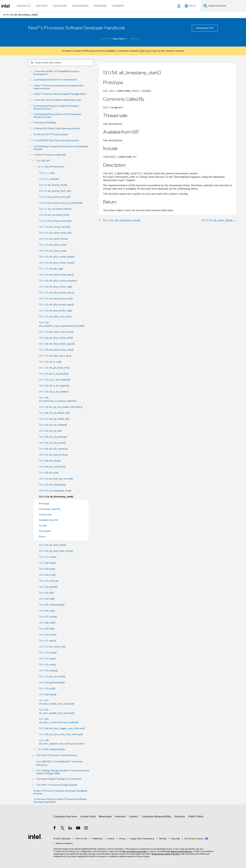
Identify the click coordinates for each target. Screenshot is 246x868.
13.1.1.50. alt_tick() (49, 473)
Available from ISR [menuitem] (48, 520)
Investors (120, 817)
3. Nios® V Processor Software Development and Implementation (58, 87)
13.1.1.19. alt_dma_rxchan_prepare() (58, 281)
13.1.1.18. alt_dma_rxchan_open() (56, 275)
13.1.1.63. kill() (46, 593)
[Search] (205, 6)
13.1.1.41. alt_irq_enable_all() (54, 419)
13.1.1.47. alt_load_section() (53, 455)
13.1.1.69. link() (47, 629)
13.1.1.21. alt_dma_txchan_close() (56, 293)
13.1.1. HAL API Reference (51, 167)
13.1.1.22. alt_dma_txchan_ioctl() (56, 299)
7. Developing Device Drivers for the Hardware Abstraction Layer (57, 116)
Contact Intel (88, 817)
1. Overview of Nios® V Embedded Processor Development (56, 73)
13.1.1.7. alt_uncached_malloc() (55, 209)
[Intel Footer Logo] (35, 836)
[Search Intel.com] (227, 6)
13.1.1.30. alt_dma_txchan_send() (56, 350)
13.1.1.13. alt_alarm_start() (53, 245)
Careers (134, 817)
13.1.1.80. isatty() (48, 694)
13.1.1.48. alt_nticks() (50, 461)
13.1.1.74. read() (47, 659)
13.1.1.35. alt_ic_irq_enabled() (54, 380)
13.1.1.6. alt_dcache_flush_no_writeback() (61, 203)
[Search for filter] (61, 63)
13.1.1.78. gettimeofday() (52, 682)
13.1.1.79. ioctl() (47, 688)
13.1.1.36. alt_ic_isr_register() (54, 386)
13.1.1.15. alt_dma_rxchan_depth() (57, 257)
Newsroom (105, 817)
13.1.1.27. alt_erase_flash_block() (56, 332)
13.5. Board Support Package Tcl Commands (59, 779)
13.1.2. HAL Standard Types (51, 749)
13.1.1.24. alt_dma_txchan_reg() (55, 310)
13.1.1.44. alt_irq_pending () (53, 437)
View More (121, 39)
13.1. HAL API (43, 161)
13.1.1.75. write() (47, 664)
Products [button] (24, 6)
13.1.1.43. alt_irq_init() (50, 431)
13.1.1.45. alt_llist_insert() (52, 443)
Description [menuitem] (45, 531)
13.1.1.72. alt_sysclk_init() (52, 647)
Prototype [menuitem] (44, 504)
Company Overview (65, 817)
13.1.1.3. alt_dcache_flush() (53, 185)
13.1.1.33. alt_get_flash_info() (54, 368)
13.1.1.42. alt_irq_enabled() (53, 425)
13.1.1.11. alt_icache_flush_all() (55, 233)
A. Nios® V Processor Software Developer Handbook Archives (60, 792)
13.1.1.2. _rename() (49, 179)
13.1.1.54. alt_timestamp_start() (56, 497)
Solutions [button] (60, 6)
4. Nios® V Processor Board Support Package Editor (60, 94)
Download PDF (205, 28)
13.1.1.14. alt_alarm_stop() (53, 251)
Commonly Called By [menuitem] (50, 509)
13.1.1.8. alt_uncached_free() (54, 215)
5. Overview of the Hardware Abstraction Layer (57, 100)
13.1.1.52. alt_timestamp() (52, 485)
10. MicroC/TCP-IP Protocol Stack (51, 134)
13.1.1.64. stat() (47, 599)
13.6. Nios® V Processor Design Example (57, 785)
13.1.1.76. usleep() (48, 670)
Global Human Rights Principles (166, 854)
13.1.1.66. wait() (47, 611)
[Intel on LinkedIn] (70, 828)
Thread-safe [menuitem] (45, 514)
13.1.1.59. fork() (47, 569)
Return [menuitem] (42, 536)
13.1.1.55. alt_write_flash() (52, 545)
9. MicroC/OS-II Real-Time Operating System (56, 128)
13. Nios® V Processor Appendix (50, 155)
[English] (190, 6)
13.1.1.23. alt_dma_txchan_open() (56, 305)
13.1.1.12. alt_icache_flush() (53, 239)
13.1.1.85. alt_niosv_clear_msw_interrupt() (61, 734)
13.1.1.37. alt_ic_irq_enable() (54, 392)
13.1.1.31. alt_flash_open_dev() (55, 356)
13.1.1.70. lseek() (48, 635)
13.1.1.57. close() (48, 557)
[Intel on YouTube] (78, 828)
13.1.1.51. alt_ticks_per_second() (56, 479)
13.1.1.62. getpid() (48, 587)
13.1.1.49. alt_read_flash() (52, 467)
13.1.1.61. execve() (49, 581)
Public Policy (196, 817)
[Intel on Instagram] (86, 828)
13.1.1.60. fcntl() (47, 575)
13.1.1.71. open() (47, 641)
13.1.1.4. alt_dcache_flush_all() (55, 191)
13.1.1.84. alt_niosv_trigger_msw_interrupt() (62, 728)
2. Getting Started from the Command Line (55, 80)
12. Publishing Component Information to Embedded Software (61, 148)
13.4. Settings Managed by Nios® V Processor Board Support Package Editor (62, 772)
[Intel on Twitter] (63, 828)
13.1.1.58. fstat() (47, 563)
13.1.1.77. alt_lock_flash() (52, 676)
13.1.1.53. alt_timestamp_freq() (55, 491)
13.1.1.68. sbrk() (47, 623)
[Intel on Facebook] (55, 828)
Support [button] (42, 6)
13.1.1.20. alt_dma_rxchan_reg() (55, 287)
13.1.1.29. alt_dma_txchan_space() (57, 344)
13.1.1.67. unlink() (48, 617)
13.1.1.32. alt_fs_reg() (50, 362)
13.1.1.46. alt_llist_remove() (53, 449)
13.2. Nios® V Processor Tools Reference (57, 755)
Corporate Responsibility (156, 817)
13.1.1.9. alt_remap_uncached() (55, 221)
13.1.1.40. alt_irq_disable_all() (54, 413)
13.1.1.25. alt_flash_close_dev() (55, 316)
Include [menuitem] (43, 525)
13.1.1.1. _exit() (47, 173)
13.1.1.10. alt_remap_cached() (54, 227)
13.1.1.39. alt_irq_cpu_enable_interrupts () (61, 407)
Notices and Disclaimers (181, 851)
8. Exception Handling (44, 123)
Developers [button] (81, 6)
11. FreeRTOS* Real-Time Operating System (56, 140)
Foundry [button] (118, 6)
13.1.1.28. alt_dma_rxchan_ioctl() (56, 338)
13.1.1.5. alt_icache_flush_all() (54, 197)
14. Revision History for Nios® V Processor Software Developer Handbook (60, 801)
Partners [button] (100, 6)
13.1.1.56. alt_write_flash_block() (56, 551)
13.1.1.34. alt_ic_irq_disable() (54, 374)
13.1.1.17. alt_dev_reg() (51, 269)
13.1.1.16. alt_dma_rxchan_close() (56, 263)
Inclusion (180, 817)
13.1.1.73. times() (48, 653)
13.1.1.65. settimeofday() (52, 605)
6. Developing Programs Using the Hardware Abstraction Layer (56, 107)
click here (145, 51)
